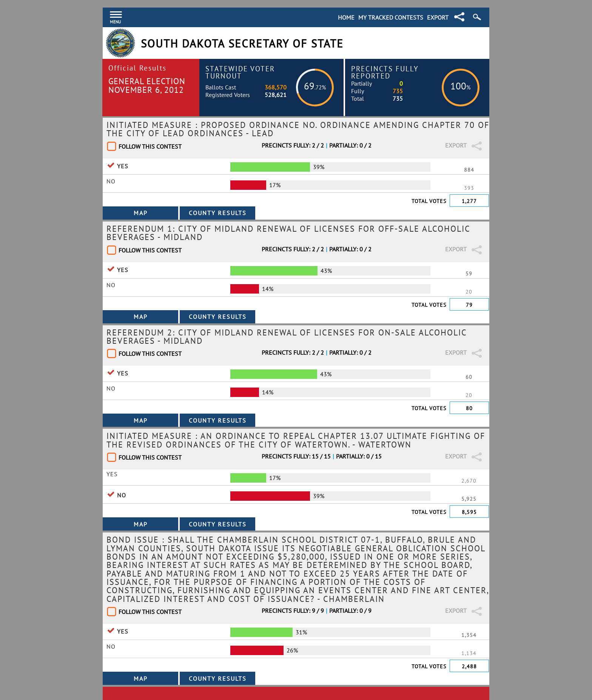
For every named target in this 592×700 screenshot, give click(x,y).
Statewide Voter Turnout (240, 72)
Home (346, 17)
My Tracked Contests (391, 17)
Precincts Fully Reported (385, 72)
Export (438, 17)
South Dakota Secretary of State (242, 44)
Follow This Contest (150, 146)
